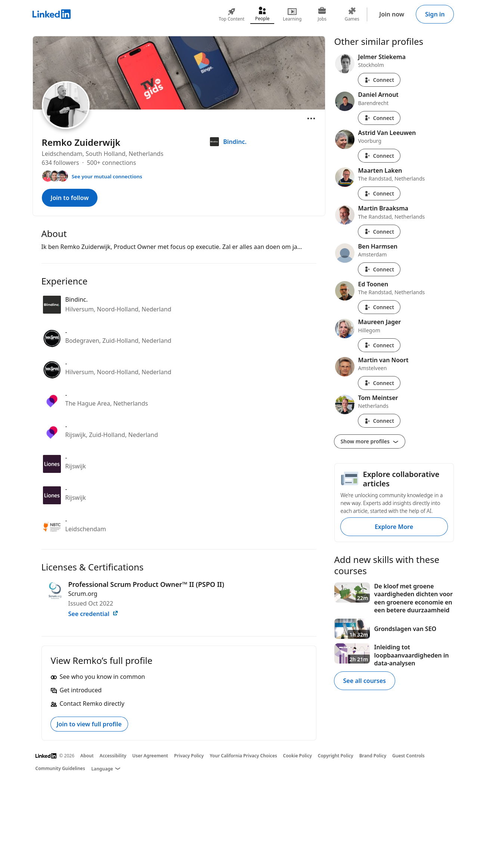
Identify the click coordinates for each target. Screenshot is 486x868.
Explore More (394, 527)
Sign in (435, 14)
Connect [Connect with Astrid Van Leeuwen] (379, 156)
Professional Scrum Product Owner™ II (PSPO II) (146, 584)
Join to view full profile (89, 724)
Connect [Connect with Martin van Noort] (379, 383)
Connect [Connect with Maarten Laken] (379, 193)
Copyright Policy (336, 756)
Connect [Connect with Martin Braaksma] (379, 232)
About (87, 756)
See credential (93, 614)
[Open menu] (311, 118)
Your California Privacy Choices (243, 756)
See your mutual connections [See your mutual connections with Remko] (107, 176)
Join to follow (70, 198)
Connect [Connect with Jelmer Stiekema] (379, 80)
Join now (392, 14)
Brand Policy (373, 756)
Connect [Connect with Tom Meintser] (379, 421)
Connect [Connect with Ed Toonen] (379, 307)
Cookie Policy (298, 756)
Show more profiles (370, 441)
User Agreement (150, 756)
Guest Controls (408, 756)
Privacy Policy (189, 756)
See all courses (365, 681)
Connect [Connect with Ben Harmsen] (379, 269)
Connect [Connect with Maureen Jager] (379, 345)
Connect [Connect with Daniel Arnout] (379, 118)
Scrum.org (83, 594)
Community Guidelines (60, 768)
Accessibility (113, 756)
